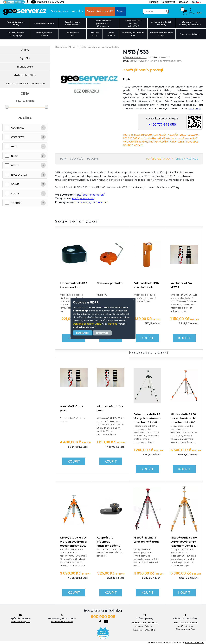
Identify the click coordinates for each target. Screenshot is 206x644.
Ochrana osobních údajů (87, 324)
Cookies (113, 324)
